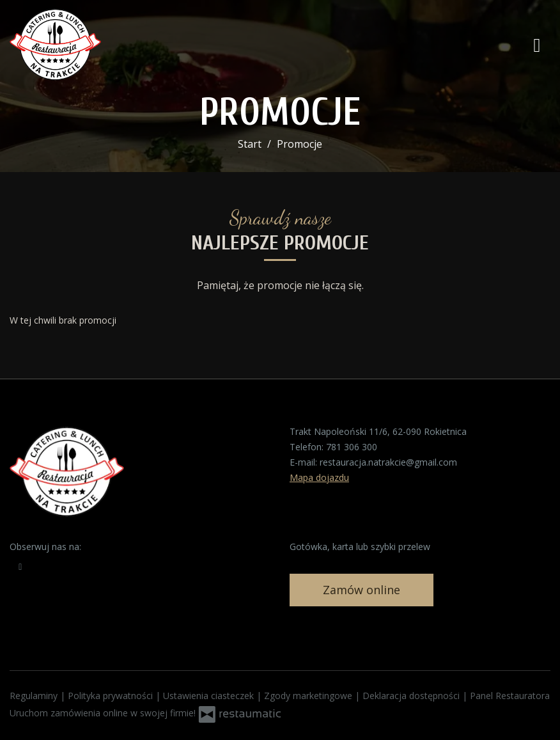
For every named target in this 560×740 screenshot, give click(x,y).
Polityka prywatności (112, 696)
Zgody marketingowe (309, 696)
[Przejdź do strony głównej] (93, 45)
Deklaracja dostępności (412, 696)
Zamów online (362, 590)
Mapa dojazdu (319, 477)
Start (250, 144)
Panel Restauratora (510, 696)
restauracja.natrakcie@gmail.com (388, 462)
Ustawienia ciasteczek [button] (210, 696)
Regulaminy (35, 696)
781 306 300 (352, 447)
